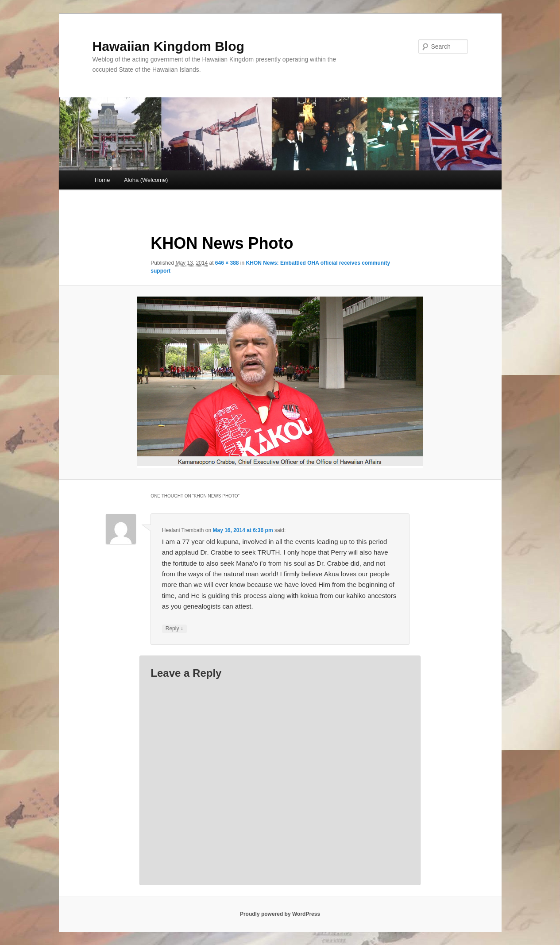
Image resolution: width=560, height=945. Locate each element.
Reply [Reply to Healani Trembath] (174, 629)
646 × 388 (227, 263)
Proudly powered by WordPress (280, 914)
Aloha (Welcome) (146, 180)
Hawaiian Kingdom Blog (168, 46)
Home (102, 180)
